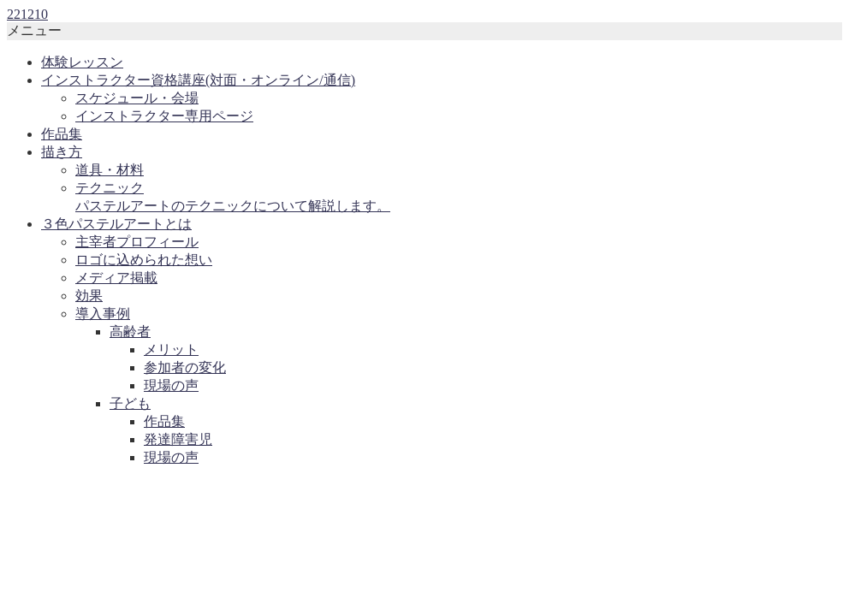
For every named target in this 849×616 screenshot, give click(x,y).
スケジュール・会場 (137, 98)
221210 (27, 14)
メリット (171, 349)
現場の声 (171, 385)
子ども (130, 403)
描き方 (62, 152)
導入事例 (103, 314)
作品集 (62, 134)
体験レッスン (82, 62)
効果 (89, 296)
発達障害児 (178, 439)
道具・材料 (110, 170)
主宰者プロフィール (137, 242)
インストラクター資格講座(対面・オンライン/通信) (198, 80)
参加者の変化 (185, 367)
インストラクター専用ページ (164, 116)
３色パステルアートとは (116, 224)
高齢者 (130, 332)
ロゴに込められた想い (144, 260)
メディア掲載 (116, 278)
